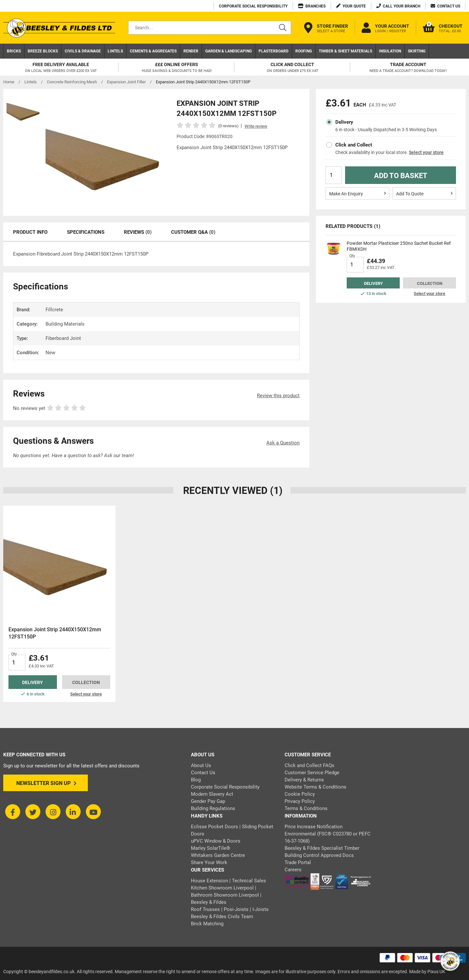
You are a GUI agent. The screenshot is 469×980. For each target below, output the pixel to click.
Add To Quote (424, 193)
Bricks (14, 51)
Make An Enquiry (357, 193)
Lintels (115, 51)
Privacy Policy (300, 801)
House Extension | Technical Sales (228, 881)
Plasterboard (274, 51)
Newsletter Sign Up (46, 783)
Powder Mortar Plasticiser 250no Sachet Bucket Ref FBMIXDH (399, 246)
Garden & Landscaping (228, 51)
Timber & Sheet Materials (345, 51)
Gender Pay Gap (208, 801)
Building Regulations (213, 808)
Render (191, 51)
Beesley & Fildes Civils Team (222, 917)
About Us (201, 765)
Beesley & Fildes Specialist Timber (322, 848)
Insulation (390, 51)
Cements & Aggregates (153, 51)
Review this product (278, 396)
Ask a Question (283, 443)
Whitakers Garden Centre (218, 855)
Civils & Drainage (83, 51)
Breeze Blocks (43, 51)
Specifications (86, 232)
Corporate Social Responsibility (225, 787)
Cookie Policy (300, 794)
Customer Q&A (193, 232)
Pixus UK (436, 972)
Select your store (426, 152)
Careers (293, 870)
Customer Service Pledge (312, 773)
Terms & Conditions (306, 808)
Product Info (30, 232)
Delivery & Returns (304, 780)
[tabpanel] (59, 604)
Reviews (138, 232)
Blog (196, 780)
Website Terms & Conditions (315, 787)
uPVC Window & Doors (216, 841)
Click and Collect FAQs (309, 765)
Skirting (417, 51)
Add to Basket (401, 176)
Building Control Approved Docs (319, 855)
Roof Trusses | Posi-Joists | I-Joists (230, 909)
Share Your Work (209, 862)
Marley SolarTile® (211, 848)
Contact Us (203, 773)
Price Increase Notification (314, 827)
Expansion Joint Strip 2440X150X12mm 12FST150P (55, 633)
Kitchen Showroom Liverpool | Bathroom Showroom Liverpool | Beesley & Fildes (226, 895)
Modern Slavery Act (212, 794)
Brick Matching (207, 924)
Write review (256, 126)
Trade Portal (298, 862)
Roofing (304, 51)
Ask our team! (119, 455)
